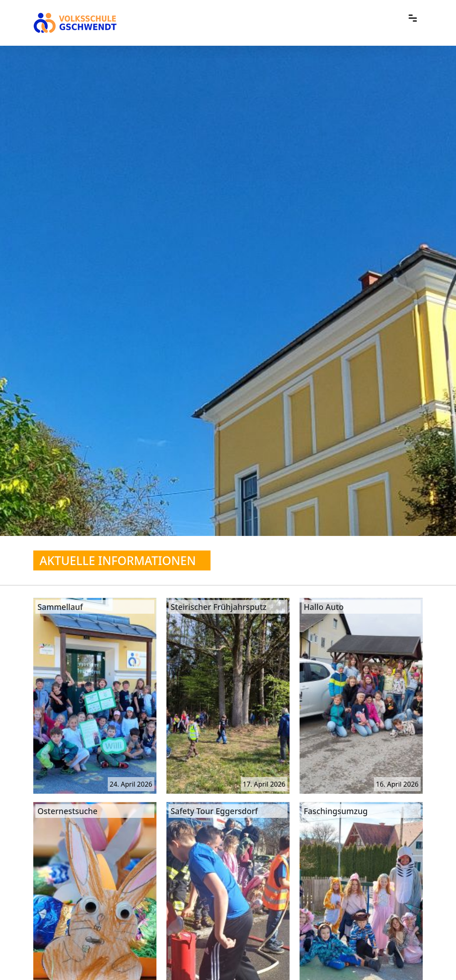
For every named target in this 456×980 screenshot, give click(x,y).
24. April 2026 (131, 784)
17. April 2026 (264, 784)
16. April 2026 (397, 784)
